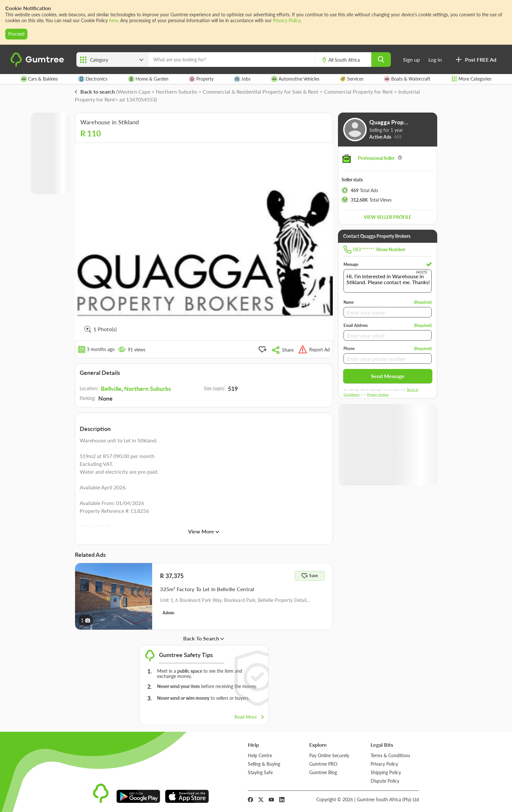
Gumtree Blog (323, 772)
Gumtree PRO (323, 764)
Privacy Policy (287, 20)
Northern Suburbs (148, 389)
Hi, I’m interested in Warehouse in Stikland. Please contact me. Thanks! (388, 281)
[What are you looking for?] (232, 60)
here (113, 20)
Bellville (111, 389)
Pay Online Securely (329, 755)
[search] (381, 60)
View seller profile (388, 217)
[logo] (38, 65)
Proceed (16, 34)
